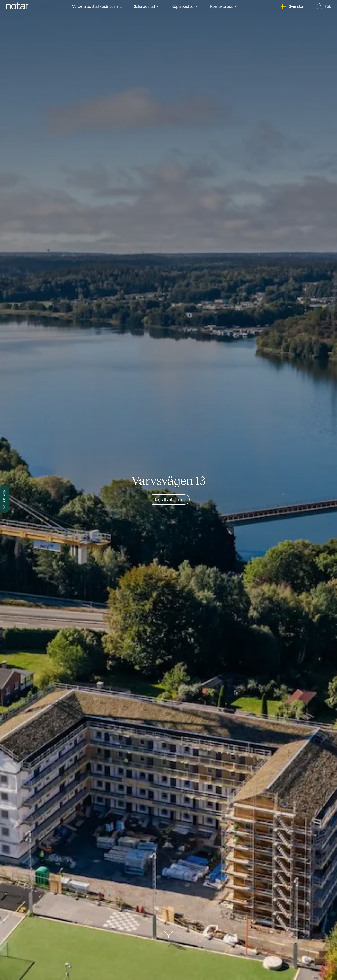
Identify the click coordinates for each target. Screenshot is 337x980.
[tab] (17, 6)
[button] (168, 935)
